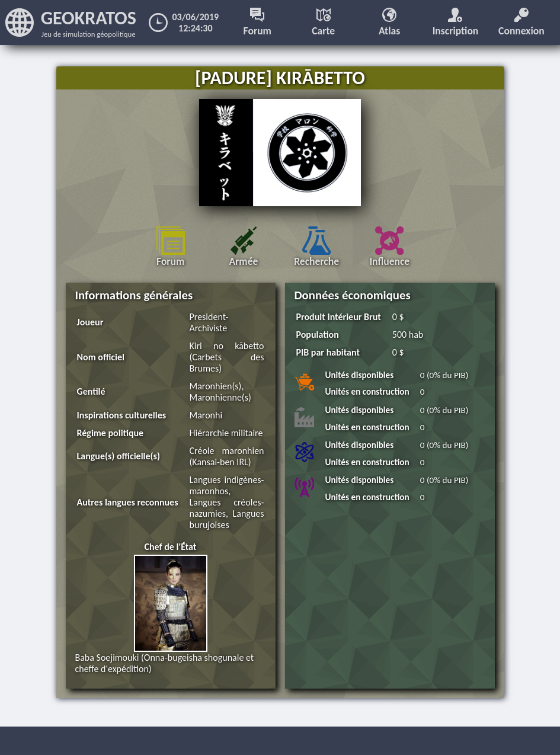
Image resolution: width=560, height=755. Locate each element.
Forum (257, 23)
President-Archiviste (209, 322)
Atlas (389, 23)
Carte (323, 23)
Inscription (456, 23)
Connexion (521, 23)
